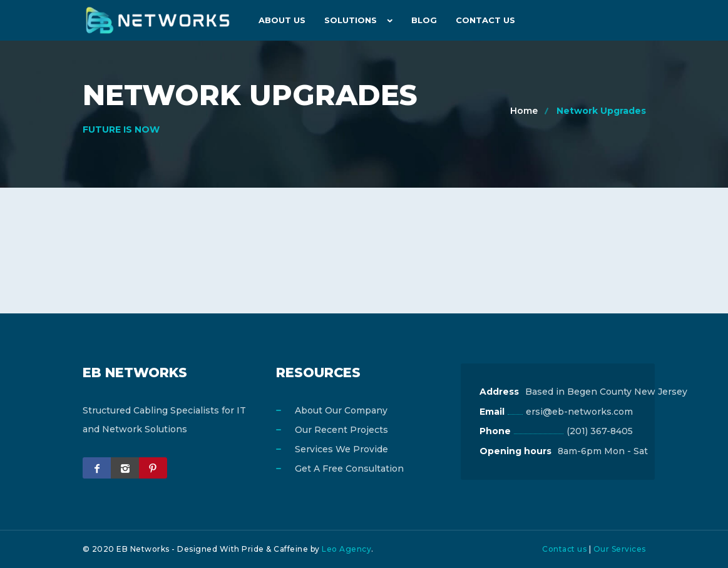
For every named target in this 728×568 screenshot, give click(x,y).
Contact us (564, 549)
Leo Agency (346, 549)
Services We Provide (341, 449)
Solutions (351, 20)
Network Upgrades (601, 111)
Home (524, 111)
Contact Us (485, 20)
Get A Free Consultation (349, 469)
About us (282, 20)
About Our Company (341, 410)
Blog (424, 20)
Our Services (620, 549)
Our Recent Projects (341, 430)
